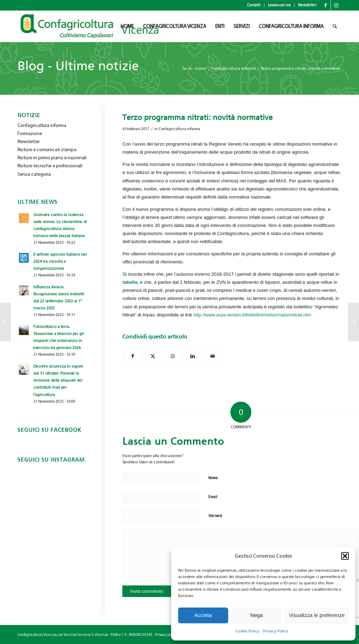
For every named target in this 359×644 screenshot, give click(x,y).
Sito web (215, 516)
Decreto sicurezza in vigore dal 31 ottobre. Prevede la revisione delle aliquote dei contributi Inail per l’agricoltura (58, 380)
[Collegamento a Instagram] (336, 5)
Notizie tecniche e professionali (50, 166)
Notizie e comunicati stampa (47, 150)
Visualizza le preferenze (317, 615)
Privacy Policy (276, 631)
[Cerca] (335, 26)
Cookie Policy (247, 631)
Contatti (254, 5)
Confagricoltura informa (179, 129)
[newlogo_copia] (95, 26)
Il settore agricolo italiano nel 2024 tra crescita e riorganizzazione (60, 261)
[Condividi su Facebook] (133, 356)
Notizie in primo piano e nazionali (52, 158)
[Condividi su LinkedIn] (193, 356)
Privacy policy (166, 635)
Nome (213, 478)
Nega (257, 615)
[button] (345, 556)
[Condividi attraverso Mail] (213, 356)
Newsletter (307, 5)
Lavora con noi (279, 5)
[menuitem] (254, 5)
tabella (130, 282)
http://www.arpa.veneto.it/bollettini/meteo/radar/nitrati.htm (252, 315)
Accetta (203, 615)
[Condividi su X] (153, 356)
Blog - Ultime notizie (78, 66)
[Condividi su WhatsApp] (173, 356)
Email (213, 497)
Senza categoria (34, 174)
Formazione (30, 133)
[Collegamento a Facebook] (326, 5)
